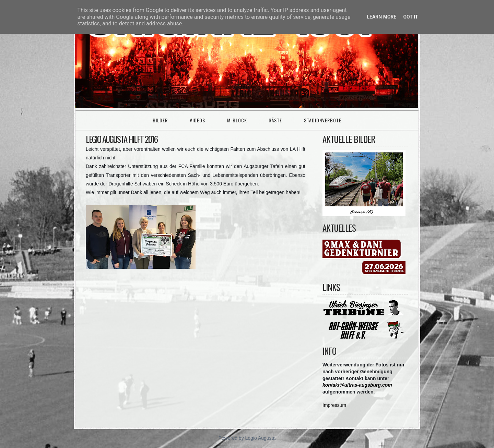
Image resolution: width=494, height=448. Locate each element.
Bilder (160, 120)
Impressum (334, 405)
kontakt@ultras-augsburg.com (357, 385)
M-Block (237, 120)
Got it (410, 17)
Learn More (381, 17)
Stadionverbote (323, 120)
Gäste (275, 120)
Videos (197, 120)
